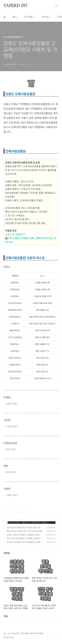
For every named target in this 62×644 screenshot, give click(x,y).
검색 (50, 6)
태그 (15, 17)
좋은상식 (26, 522)
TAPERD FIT (16, 6)
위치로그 (46, 17)
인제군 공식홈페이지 (15, 234)
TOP (56, 635)
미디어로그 (29, 17)
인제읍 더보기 (12, 404)
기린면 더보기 (12, 426)
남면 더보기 (11, 449)
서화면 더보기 (12, 495)
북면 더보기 (11, 472)
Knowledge (14, 522)
